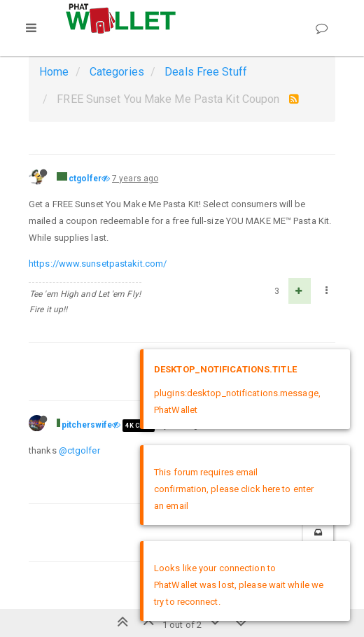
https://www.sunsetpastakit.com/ (98, 264)
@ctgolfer (79, 450)
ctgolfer (85, 178)
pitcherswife (87, 425)
